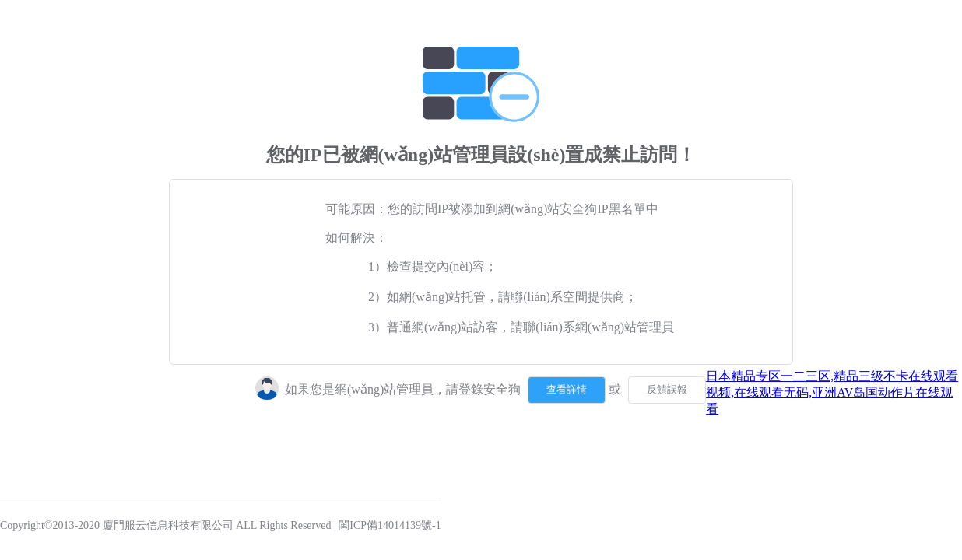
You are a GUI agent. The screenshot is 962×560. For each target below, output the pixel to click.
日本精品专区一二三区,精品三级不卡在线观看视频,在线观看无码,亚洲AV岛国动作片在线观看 (832, 392)
